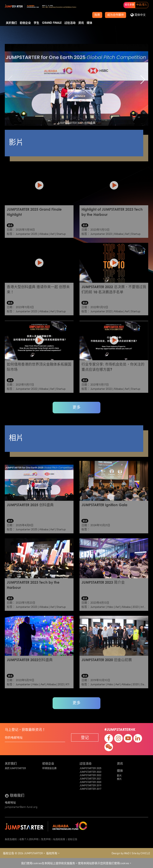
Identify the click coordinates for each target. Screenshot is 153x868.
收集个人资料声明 (29, 839)
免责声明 (46, 839)
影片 (119, 775)
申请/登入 (142, 5)
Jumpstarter (98, 607)
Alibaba (44, 234)
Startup (61, 234)
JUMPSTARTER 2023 (90, 772)
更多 (76, 408)
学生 (36, 23)
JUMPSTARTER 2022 (90, 775)
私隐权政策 (59, 839)
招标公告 (73, 839)
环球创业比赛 (49, 768)
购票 (97, 15)
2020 (136, 684)
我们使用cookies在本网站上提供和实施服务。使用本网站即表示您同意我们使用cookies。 (76, 863)
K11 (68, 684)
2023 (136, 607)
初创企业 (25, 23)
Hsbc (110, 607)
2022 (61, 684)
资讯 (81, 23)
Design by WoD (121, 853)
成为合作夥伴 (116, 15)
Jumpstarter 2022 (101, 311)
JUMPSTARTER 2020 (90, 782)
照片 (119, 779)
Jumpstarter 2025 (26, 234)
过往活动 (70, 23)
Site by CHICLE (141, 853)
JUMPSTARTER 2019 (90, 785)
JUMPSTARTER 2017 (90, 789)
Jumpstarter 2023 (101, 234)
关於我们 (11, 23)
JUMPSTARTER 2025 (90, 768)
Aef (52, 234)
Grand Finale (52, 23)
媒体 (89, 23)
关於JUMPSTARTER (15, 768)
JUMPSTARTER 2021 (90, 778)
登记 (85, 737)
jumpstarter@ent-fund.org (21, 807)
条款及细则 (11, 839)
